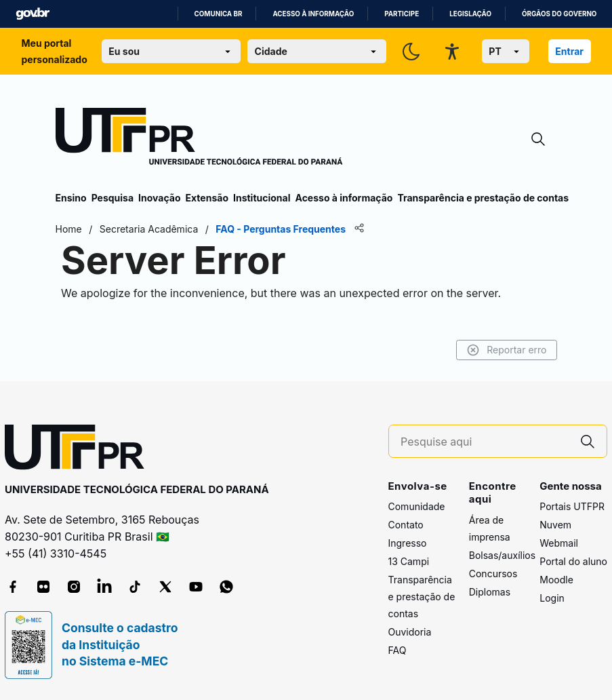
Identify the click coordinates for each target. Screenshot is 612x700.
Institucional (262, 198)
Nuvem (555, 525)
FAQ (397, 650)
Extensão (207, 198)
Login (552, 598)
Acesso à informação (313, 14)
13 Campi (409, 561)
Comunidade (417, 506)
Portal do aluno (573, 561)
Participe (402, 14)
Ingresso (408, 543)
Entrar (569, 51)
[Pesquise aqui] (485, 442)
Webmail (559, 543)
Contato (406, 525)
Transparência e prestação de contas (483, 198)
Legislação (470, 14)
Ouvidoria (410, 632)
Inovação (159, 198)
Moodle (556, 580)
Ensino (71, 198)
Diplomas (490, 592)
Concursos (493, 573)
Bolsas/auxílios (502, 555)
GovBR (33, 14)
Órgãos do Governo (559, 14)
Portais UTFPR (572, 506)
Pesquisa (113, 198)
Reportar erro (507, 350)
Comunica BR (219, 14)
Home (69, 229)
